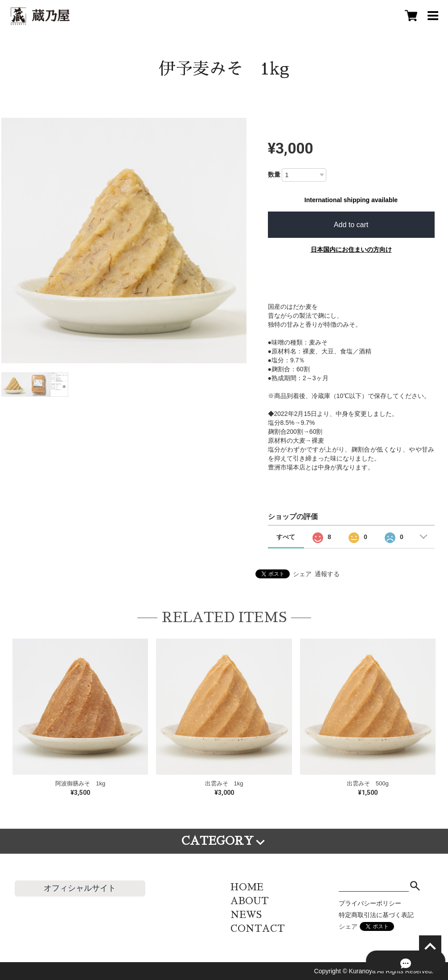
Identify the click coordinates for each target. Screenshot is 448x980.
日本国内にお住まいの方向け (351, 249)
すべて (286, 537)
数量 (274, 174)
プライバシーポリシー (370, 903)
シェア (302, 574)
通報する (327, 574)
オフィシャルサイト (80, 888)
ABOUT (250, 901)
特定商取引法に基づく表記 (376, 915)
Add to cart (351, 225)
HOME (247, 887)
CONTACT (258, 928)
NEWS (246, 915)
